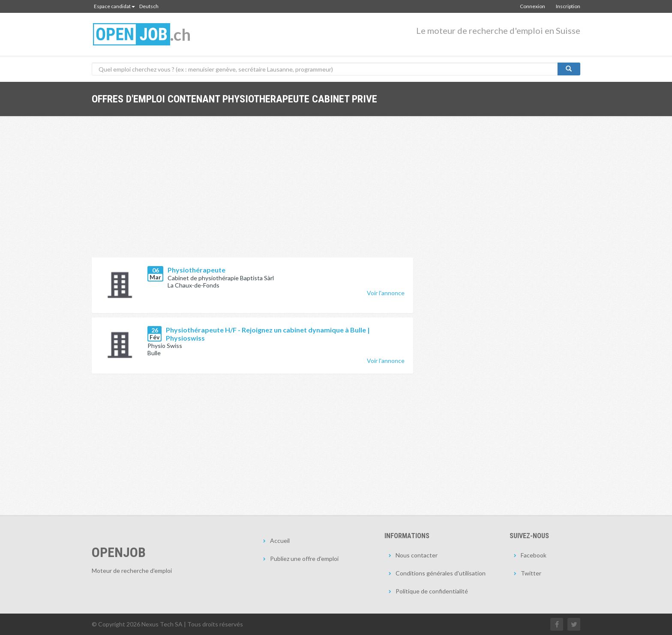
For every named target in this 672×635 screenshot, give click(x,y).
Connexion (532, 6)
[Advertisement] (252, 193)
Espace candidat (114, 6)
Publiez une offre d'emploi (304, 559)
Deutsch (149, 6)
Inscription (568, 6)
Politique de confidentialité (432, 591)
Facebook (534, 555)
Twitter (531, 573)
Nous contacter (417, 555)
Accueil (280, 541)
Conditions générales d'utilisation (441, 573)
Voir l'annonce (386, 293)
